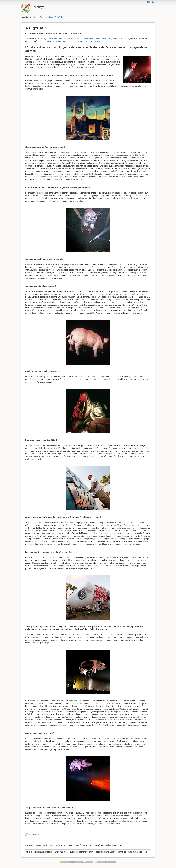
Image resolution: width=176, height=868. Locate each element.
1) (64, 173)
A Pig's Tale (60, 17)
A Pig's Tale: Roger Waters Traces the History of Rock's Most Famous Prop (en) (81, 39)
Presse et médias (47, 17)
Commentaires (34, 835)
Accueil (35, 17)
